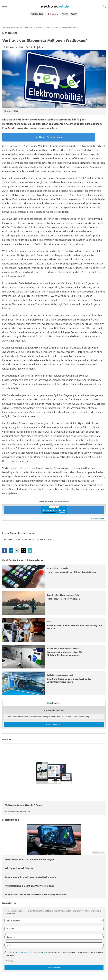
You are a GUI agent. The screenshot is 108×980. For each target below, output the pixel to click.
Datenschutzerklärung (23, 952)
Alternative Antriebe (44, 540)
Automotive (17, 27)
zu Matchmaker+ (98, 518)
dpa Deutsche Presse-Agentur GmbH (18, 540)
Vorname (10, 929)
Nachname (11, 937)
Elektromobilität (31, 27)
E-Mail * (10, 945)
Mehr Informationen (54, 725)
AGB (46, 952)
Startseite (6, 27)
